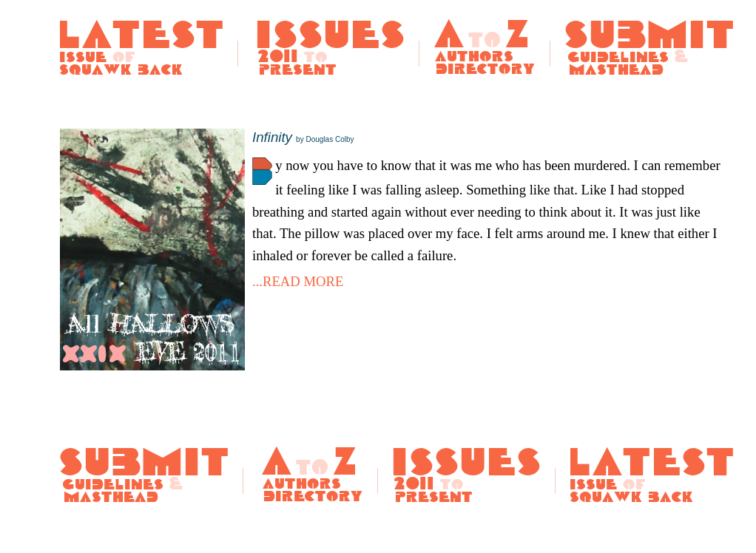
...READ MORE (298, 281)
